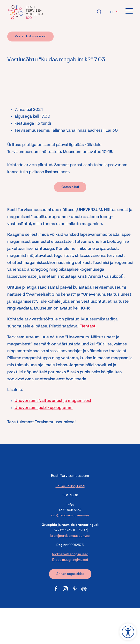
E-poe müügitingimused (70, 560)
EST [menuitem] (112, 12)
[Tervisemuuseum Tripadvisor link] (84, 589)
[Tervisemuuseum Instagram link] (65, 589)
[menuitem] (114, 12)
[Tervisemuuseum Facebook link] (56, 589)
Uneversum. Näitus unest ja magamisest (53, 401)
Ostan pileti (70, 187)
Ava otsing (99, 12)
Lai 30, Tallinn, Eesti (70, 486)
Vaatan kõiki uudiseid (30, 37)
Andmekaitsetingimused (70, 554)
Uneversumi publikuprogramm (44, 408)
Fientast (88, 326)
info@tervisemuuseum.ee (70, 516)
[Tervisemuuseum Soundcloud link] (75, 589)
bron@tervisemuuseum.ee (70, 536)
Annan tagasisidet (70, 574)
